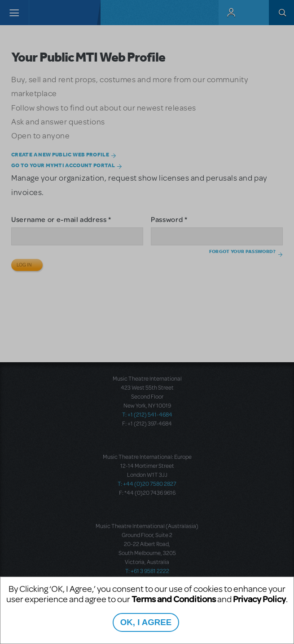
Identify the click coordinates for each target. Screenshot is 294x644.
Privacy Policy (259, 599)
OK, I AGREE (146, 622)
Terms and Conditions (174, 599)
